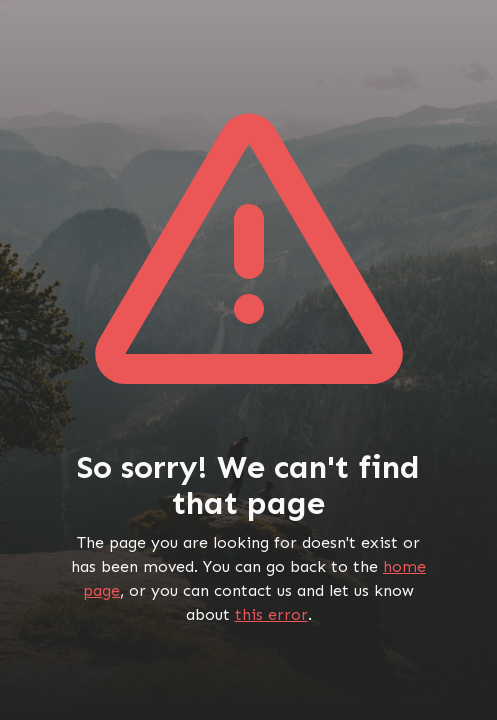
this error (271, 614)
